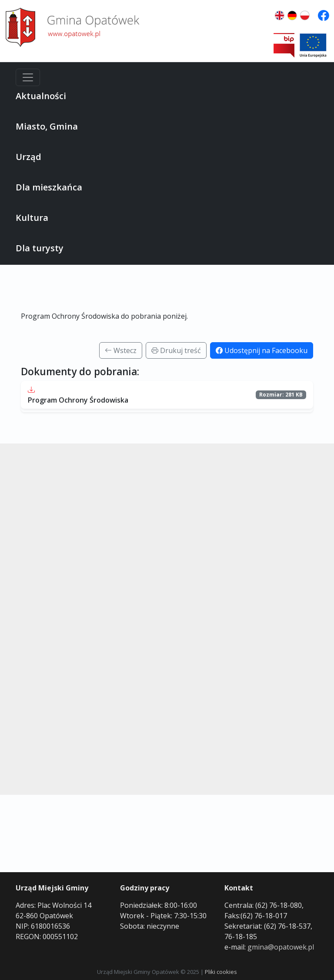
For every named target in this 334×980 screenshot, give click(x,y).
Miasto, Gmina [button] (47, 126)
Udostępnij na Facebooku (262, 350)
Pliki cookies (221, 972)
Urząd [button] (28, 157)
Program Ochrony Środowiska (78, 400)
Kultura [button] (32, 218)
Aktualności (41, 96)
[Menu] (28, 77)
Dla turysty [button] (40, 248)
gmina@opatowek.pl (281, 947)
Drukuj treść (176, 350)
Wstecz (121, 350)
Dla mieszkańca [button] (49, 187)
